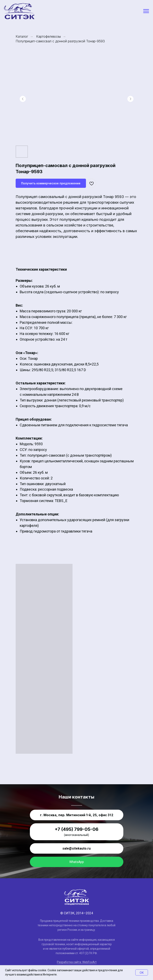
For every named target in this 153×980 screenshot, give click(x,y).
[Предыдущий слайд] (23, 99)
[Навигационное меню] (146, 11)
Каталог (22, 37)
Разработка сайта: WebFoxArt (77, 962)
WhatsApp (77, 862)
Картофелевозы (48, 37)
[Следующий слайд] (130, 99)
